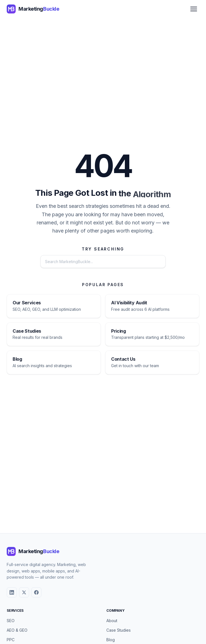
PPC (11, 640)
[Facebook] (36, 592)
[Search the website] (87, 262)
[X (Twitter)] (24, 592)
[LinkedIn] (12, 592)
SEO (11, 621)
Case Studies (119, 630)
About (112, 621)
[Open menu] (194, 9)
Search (149, 262)
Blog (111, 640)
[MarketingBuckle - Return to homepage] (33, 9)
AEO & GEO (17, 630)
